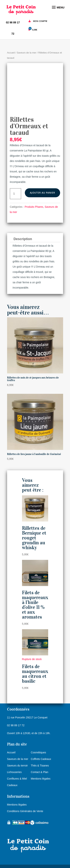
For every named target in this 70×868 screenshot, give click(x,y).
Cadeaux (12, 773)
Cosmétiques (38, 740)
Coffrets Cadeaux (41, 746)
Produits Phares (34, 194)
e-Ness (34, 857)
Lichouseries (14, 760)
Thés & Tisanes (40, 753)
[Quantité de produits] (15, 181)
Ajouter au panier (42, 180)
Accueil (11, 53)
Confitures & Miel (17, 766)
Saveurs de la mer (27, 53)
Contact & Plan (39, 760)
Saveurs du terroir (17, 753)
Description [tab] (23, 226)
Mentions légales (41, 766)
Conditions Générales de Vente (25, 798)
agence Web (42, 863)
